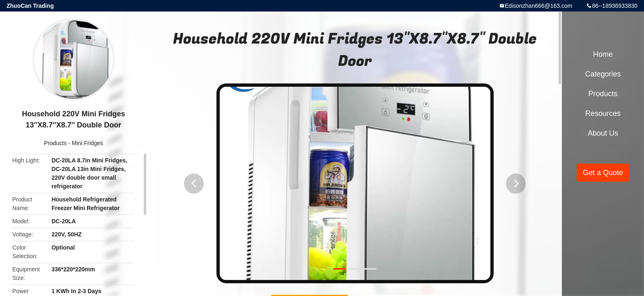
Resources (603, 113)
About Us (603, 133)
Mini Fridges (87, 143)
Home (603, 54)
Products (55, 143)
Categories (603, 74)
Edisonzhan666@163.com (538, 6)
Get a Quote (603, 173)
